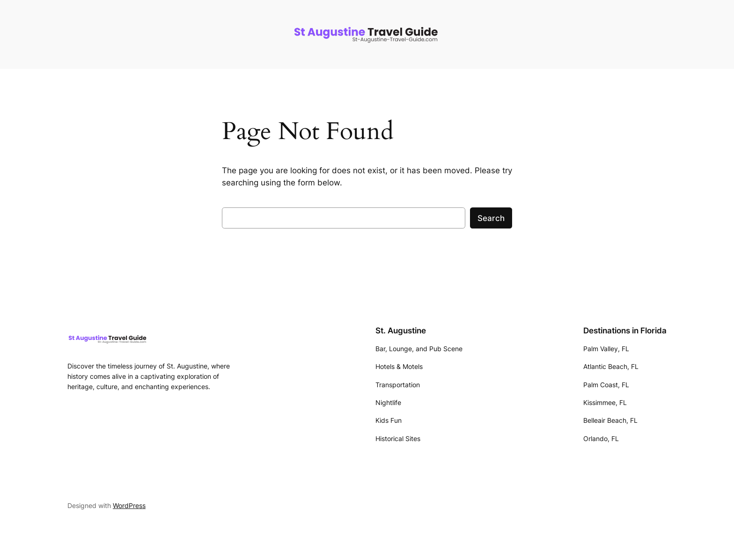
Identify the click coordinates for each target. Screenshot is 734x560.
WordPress (129, 505)
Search (491, 218)
